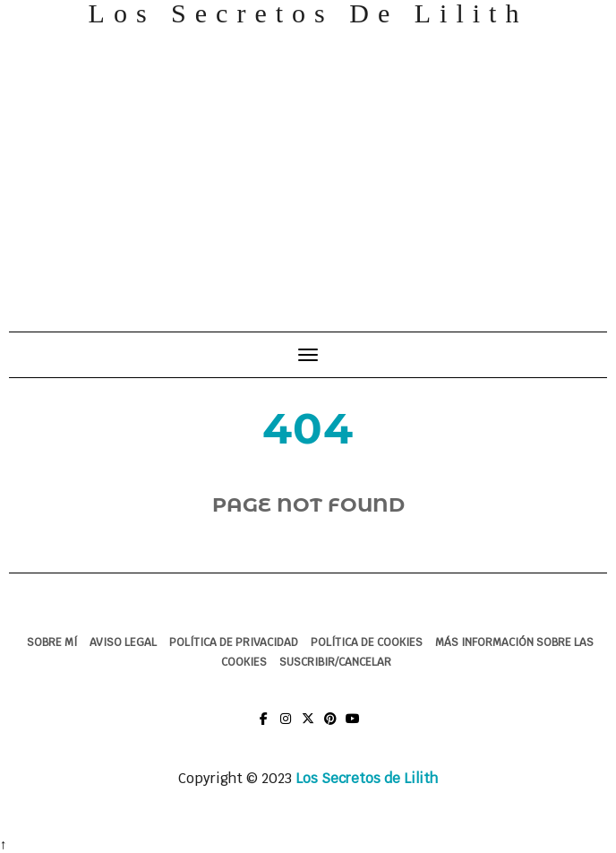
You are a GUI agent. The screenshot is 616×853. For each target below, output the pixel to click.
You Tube (353, 727)
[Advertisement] (308, 170)
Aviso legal (123, 642)
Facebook (264, 727)
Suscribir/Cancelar (335, 662)
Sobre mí (52, 642)
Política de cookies (367, 642)
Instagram (286, 727)
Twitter (308, 727)
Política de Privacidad (234, 642)
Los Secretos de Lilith (367, 778)
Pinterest (331, 727)
